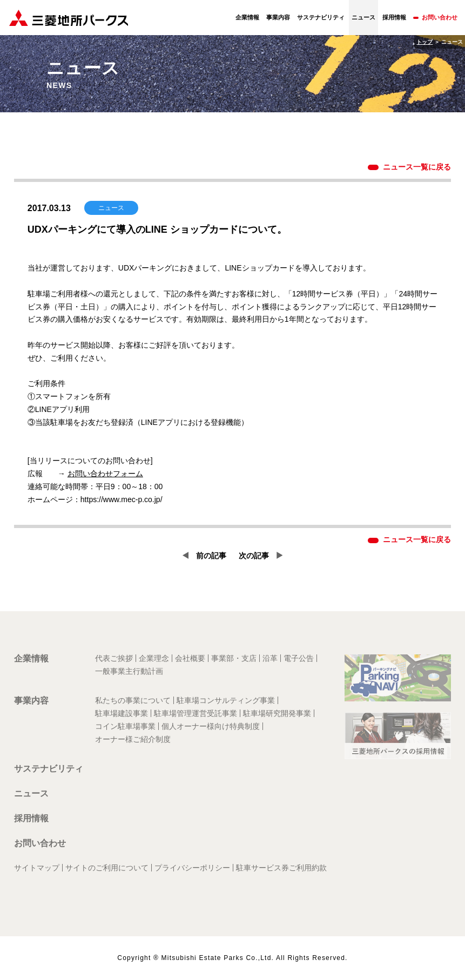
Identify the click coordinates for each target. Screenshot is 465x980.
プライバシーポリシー (192, 868)
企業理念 (154, 658)
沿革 (270, 658)
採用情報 (394, 17)
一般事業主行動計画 (129, 671)
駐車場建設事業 (122, 713)
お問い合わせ (440, 17)
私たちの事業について (133, 700)
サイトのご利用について (107, 868)
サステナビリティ (321, 17)
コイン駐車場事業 (125, 726)
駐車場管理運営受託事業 (196, 713)
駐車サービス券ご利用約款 (281, 868)
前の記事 (211, 556)
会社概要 (190, 658)
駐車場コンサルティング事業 (226, 700)
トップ (424, 42)
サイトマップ (37, 868)
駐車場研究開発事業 (277, 713)
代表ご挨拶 (114, 658)
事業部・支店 (234, 658)
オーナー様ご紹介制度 (133, 739)
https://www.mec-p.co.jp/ (122, 499)
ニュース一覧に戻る (417, 167)
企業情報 (247, 17)
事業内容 (278, 17)
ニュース (31, 793)
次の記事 (254, 556)
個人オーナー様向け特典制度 (211, 726)
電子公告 (299, 658)
